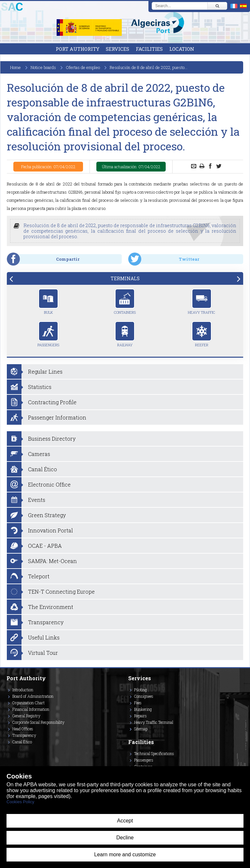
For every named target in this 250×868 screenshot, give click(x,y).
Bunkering (143, 709)
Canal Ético (22, 742)
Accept (125, 821)
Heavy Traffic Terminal (154, 722)
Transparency (24, 735)
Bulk (48, 301)
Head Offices (23, 729)
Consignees (144, 696)
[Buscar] (217, 6)
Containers (125, 301)
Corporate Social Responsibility (38, 722)
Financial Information (31, 709)
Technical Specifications (154, 753)
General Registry (26, 716)
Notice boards (43, 67)
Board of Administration (33, 696)
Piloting (140, 690)
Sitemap (141, 729)
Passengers (48, 334)
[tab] (125, 278)
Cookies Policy (20, 802)
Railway (125, 334)
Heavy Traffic (201, 301)
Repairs (140, 716)
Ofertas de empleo (83, 67)
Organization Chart (28, 703)
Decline (125, 838)
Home (15, 67)
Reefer (202, 334)
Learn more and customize (125, 854)
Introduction (23, 690)
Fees (138, 703)
